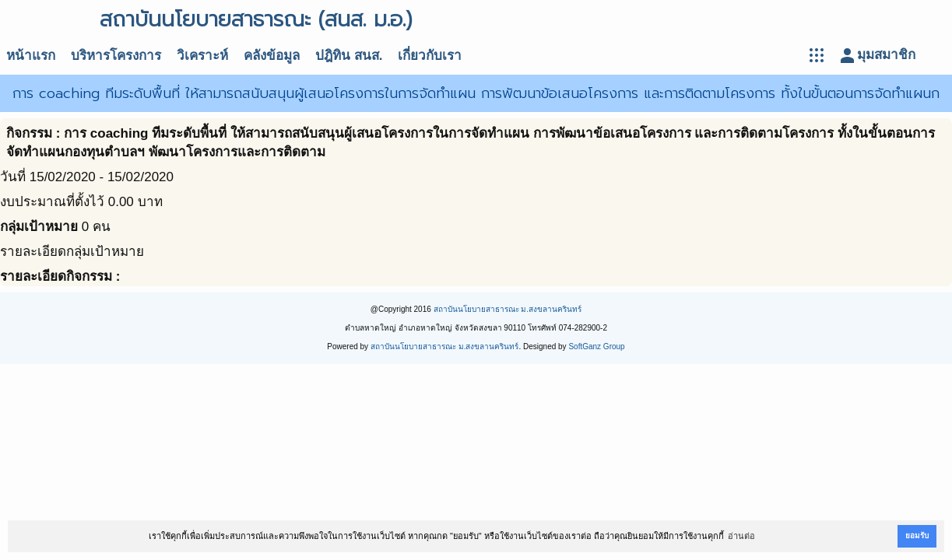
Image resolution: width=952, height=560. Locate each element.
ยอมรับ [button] (917, 535)
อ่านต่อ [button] (741, 536)
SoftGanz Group (596, 346)
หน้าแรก (31, 56)
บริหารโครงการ (116, 56)
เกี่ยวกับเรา (430, 56)
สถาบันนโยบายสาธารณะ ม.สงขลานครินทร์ (508, 309)
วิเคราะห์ (202, 56)
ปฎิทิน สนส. (349, 56)
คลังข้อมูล (272, 56)
